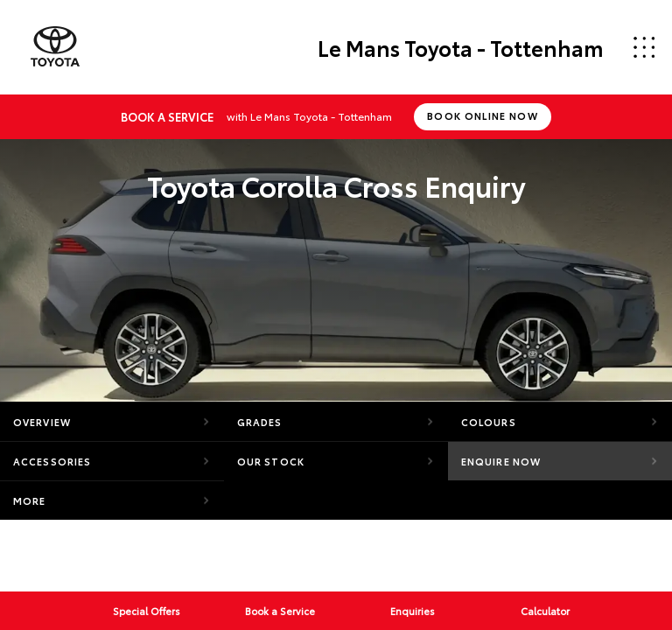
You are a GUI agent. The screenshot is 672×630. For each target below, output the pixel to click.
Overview (42, 422)
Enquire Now (501, 461)
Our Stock (271, 461)
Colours (489, 422)
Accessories (52, 461)
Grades (260, 422)
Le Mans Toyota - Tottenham (461, 47)
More (29, 500)
